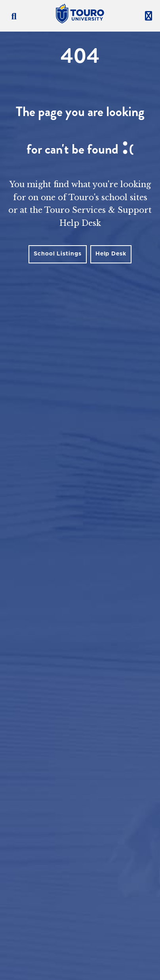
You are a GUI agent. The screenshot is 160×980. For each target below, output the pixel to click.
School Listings (57, 254)
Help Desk (111, 254)
